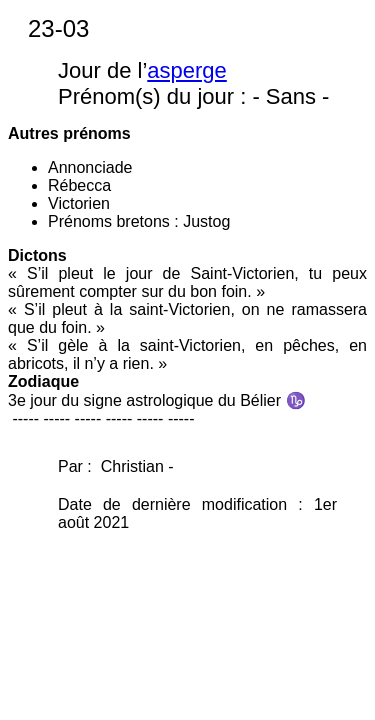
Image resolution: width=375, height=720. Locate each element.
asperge (187, 70)
